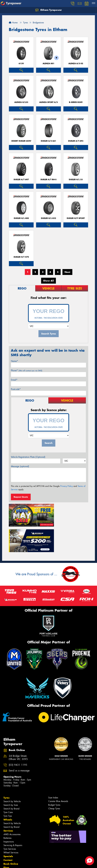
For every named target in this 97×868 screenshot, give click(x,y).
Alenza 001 (48, 64)
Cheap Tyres (54, 780)
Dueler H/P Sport (76, 218)
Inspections (9, 813)
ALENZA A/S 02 (76, 64)
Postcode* (16, 389)
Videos (7, 846)
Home (13, 23)
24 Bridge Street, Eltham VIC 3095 (18, 729)
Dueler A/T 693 (76, 141)
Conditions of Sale (37, 863)
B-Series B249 (76, 102)
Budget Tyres (54, 776)
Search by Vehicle (12, 773)
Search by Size (11, 776)
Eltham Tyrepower (48, 10)
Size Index (53, 769)
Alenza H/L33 (21, 102)
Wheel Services (11, 824)
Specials (8, 827)
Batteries (7, 809)
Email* (14, 380)
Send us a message (19, 742)
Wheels (8, 791)
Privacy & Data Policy (20, 863)
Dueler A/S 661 (48, 141)
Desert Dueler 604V (21, 141)
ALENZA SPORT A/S (48, 102)
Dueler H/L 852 (48, 218)
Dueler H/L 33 (76, 180)
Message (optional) (20, 466)
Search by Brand (11, 780)
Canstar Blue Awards (58, 772)
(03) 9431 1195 (18, 736)
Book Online (11, 835)
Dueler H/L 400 (21, 218)
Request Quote (21, 497)
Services (8, 802)
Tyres (6, 769)
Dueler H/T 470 (21, 257)
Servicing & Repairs (13, 816)
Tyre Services (10, 820)
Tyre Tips (8, 787)
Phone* (27, 370)
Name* (14, 361)
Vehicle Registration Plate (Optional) (28, 457)
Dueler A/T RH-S (48, 180)
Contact (8, 831)
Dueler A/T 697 (21, 180)
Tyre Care (8, 784)
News (7, 843)
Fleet (6, 839)
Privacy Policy (67, 486)
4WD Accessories (12, 806)
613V (21, 64)
